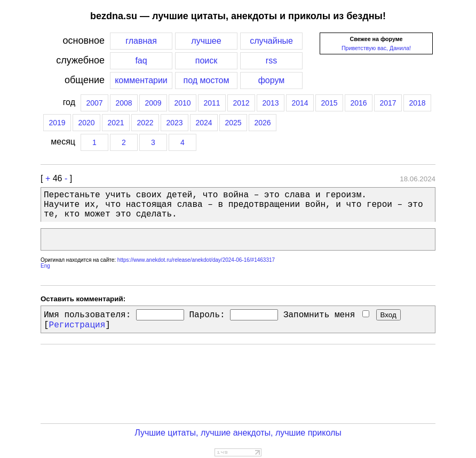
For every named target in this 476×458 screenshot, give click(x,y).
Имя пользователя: (87, 315)
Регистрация (77, 325)
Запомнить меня (326, 315)
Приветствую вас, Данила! (376, 48)
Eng (45, 266)
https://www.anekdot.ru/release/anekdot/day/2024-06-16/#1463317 (196, 260)
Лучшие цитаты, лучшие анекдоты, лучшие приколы (238, 433)
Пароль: (207, 315)
